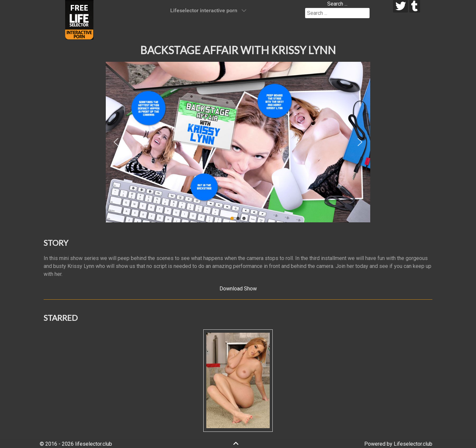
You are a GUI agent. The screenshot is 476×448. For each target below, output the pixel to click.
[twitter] (400, 6)
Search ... (337, 4)
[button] (116, 142)
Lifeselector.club (413, 444)
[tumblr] (415, 6)
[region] (238, 142)
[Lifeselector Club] (79, 19)
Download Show (238, 289)
